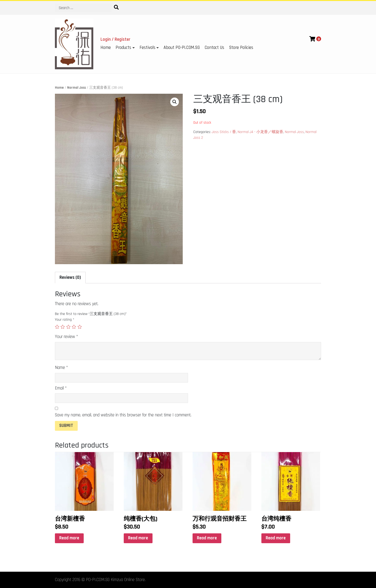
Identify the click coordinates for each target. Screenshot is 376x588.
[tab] (70, 278)
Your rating (65, 320)
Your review (66, 337)
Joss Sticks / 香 (224, 132)
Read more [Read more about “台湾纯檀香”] (276, 538)
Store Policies (241, 48)
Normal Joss (76, 88)
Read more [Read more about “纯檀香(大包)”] (138, 538)
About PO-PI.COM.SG (182, 48)
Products (123, 48)
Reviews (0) (70, 277)
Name (61, 368)
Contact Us (214, 48)
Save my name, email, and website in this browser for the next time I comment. (123, 415)
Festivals (147, 48)
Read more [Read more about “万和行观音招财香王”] (207, 538)
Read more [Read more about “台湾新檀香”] (69, 538)
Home (106, 48)
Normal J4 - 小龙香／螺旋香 (260, 132)
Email (61, 388)
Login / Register (115, 39)
